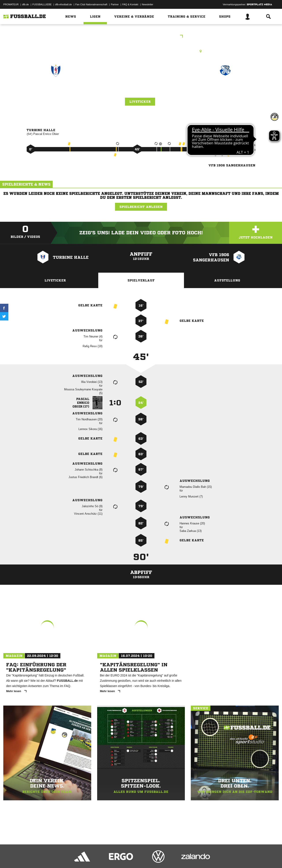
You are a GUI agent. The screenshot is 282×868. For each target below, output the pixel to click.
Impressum (9, 858)
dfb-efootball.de (63, 4)
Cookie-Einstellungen (132, 858)
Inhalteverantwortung (105, 858)
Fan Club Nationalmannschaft (91, 4)
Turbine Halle (56, 90)
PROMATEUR (11, 4)
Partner (115, 4)
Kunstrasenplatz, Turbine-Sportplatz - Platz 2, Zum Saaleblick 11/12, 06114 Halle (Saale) (141, 51)
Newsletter (148, 4)
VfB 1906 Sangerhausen (225, 90)
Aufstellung (227, 280)
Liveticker (140, 102)
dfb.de (25, 4)
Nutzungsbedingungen (59, 858)
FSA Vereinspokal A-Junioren (141, 37)
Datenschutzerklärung (31, 858)
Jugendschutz (82, 858)
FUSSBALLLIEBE (42, 4)
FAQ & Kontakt (130, 4)
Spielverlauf (141, 280)
